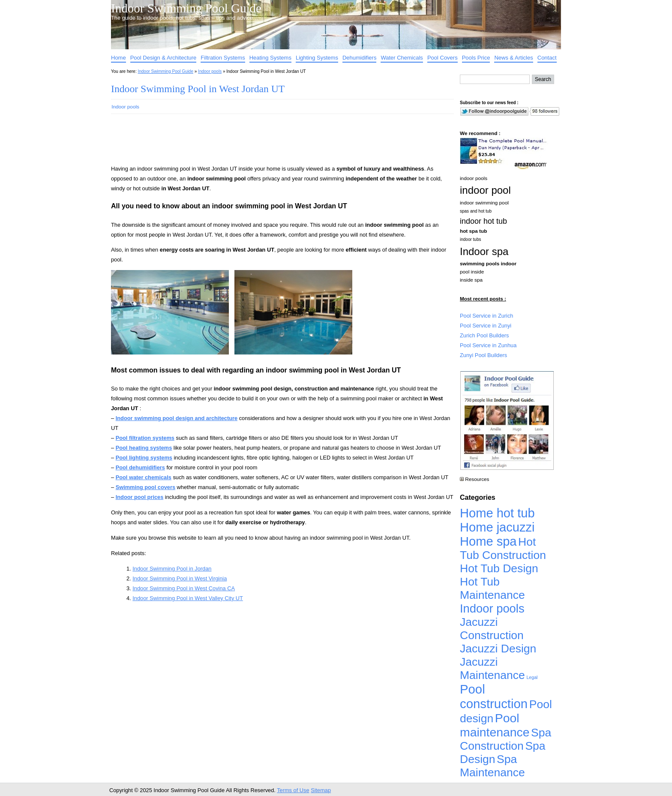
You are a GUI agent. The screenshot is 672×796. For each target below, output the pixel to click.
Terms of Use (293, 790)
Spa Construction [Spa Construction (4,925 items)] (505, 739)
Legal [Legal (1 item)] (532, 677)
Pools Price (476, 58)
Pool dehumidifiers (140, 467)
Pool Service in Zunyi (486, 326)
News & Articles (513, 58)
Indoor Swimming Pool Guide (186, 8)
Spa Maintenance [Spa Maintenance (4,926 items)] (492, 766)
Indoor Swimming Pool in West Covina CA (184, 588)
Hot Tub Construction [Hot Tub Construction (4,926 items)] (503, 548)
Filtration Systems (223, 58)
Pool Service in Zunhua (488, 345)
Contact (547, 58)
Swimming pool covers (145, 487)
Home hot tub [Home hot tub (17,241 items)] (497, 513)
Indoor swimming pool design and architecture (177, 418)
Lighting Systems (317, 58)
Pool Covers (442, 58)
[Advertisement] (269, 143)
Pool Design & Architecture (163, 58)
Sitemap (321, 790)
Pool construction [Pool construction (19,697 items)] (494, 696)
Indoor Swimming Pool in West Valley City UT (188, 598)
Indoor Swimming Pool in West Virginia (180, 578)
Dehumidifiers (359, 58)
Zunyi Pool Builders (483, 355)
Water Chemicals (402, 58)
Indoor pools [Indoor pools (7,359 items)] (492, 608)
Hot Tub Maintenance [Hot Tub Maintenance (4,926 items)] (492, 588)
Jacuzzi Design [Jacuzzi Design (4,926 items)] (498, 649)
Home (118, 58)
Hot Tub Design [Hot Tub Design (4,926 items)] (499, 568)
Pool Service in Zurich (486, 316)
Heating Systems (270, 58)
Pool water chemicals (144, 477)
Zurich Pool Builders (484, 335)
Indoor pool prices (140, 497)
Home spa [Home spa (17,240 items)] (488, 541)
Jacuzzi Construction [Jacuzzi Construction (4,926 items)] (492, 629)
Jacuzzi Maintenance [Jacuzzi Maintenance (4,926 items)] (492, 668)
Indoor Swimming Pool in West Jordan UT (198, 89)
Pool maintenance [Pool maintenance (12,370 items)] (495, 725)
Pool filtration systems (145, 438)
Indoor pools (210, 71)
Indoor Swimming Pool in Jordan (172, 569)
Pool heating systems (144, 448)
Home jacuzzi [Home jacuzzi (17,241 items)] (497, 527)
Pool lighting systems (144, 458)
